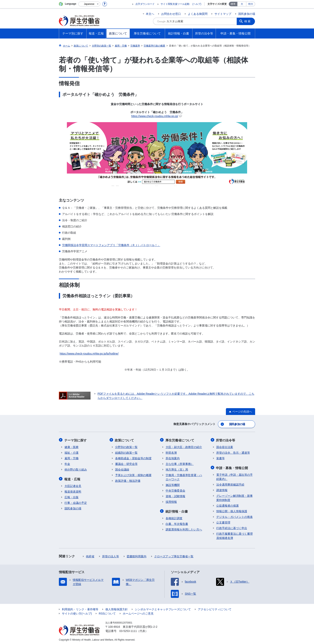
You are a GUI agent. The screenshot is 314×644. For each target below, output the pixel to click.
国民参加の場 (247, 14)
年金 (67, 463)
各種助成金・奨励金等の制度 (133, 458)
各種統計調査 (174, 517)
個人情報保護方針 (117, 608)
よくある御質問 (198, 14)
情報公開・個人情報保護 (232, 510)
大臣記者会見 (73, 485)
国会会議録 (122, 469)
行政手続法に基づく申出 (232, 527)
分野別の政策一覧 (126, 446)
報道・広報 (72, 478)
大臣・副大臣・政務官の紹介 (184, 446)
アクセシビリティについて (215, 608)
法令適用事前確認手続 (230, 484)
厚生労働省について (180, 440)
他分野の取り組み (76, 469)
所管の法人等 (111, 555)
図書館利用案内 (137, 555)
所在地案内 (173, 458)
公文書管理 (223, 521)
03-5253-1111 (128, 630)
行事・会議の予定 (76, 502)
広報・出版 (71, 496)
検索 (248, 21)
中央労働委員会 (175, 490)
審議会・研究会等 (126, 463)
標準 (233, 4)
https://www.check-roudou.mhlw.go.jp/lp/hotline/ (89, 354)
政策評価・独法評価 (128, 480)
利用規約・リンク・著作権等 (80, 608)
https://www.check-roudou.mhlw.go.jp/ (156, 116)
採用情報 (171, 501)
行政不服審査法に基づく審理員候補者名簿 (234, 535)
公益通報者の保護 (227, 505)
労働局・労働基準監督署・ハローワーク (184, 477)
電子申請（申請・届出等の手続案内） (234, 476)
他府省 (90, 555)
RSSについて (107, 613)
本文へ (150, 14)
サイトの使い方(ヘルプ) (77, 613)
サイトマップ (223, 14)
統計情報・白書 (177, 511)
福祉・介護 (71, 452)
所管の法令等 (226, 440)
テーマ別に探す (76, 440)
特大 (251, 4)
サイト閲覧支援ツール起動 (175, 4)
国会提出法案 (225, 446)
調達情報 (222, 489)
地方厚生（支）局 (177, 469)
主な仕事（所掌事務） (180, 463)
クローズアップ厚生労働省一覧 (174, 555)
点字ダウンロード (145, 4)
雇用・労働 (71, 458)
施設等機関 (173, 484)
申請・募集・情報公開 (232, 467)
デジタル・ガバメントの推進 (234, 516)
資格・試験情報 (175, 496)
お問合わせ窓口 (171, 14)
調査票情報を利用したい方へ (184, 528)
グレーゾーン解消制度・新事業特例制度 (234, 497)
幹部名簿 (171, 452)
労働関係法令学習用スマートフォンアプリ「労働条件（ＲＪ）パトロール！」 (111, 245)
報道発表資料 (73, 491)
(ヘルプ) (197, 4)
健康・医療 (71, 446)
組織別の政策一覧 (126, 452)
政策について (125, 440)
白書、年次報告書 (177, 523)
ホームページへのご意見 (138, 613)
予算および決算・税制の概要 (133, 475)
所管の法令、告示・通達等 (233, 452)
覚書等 (220, 458)
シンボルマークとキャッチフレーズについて (163, 608)
